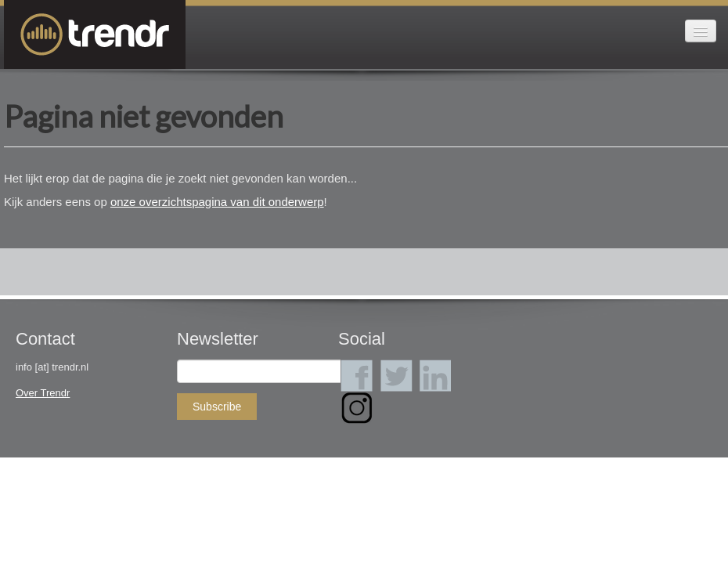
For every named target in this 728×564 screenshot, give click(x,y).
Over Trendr (43, 393)
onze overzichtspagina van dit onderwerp (217, 202)
